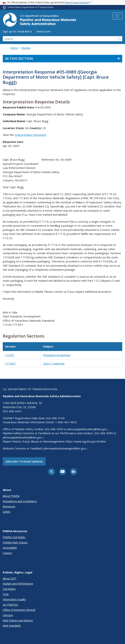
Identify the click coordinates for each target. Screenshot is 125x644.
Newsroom (43, 31)
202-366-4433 (12, 411)
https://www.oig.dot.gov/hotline (86, 441)
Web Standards (12, 626)
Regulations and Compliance (20, 501)
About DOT (10, 578)
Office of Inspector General (19, 610)
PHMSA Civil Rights (14, 537)
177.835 (10, 363)
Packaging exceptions (57, 355)
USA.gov (8, 615)
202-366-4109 (55, 418)
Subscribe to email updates (24, 461)
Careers (7, 553)
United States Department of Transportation (31, 7)
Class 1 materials (54, 363)
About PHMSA (11, 496)
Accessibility (10, 548)
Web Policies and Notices (18, 620)
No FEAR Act (10, 605)
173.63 (9, 355)
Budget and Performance (18, 584)
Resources (9, 506)
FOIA (6, 594)
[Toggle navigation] (117, 16)
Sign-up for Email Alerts (17, 31)
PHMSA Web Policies (15, 543)
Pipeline (26, 48)
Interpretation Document (30, 135)
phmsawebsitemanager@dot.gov (66, 448)
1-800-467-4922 (66, 422)
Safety (7, 512)
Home (14, 48)
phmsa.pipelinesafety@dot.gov (88, 429)
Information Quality (14, 599)
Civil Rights (9, 589)
